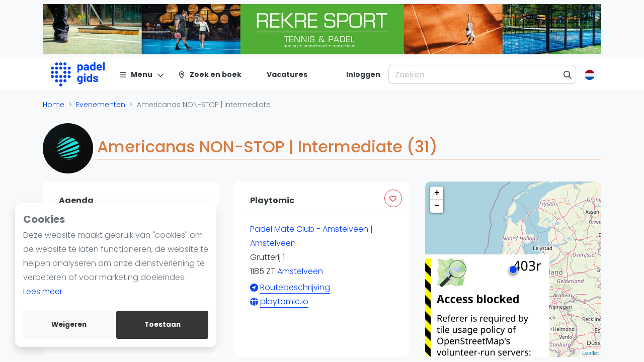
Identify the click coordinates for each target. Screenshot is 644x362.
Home (54, 105)
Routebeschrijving (295, 287)
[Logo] (78, 74)
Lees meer (43, 291)
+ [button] (437, 193)
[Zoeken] (568, 74)
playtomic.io (284, 301)
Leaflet (590, 353)
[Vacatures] (281, 74)
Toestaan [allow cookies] (163, 325)
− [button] (437, 206)
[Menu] (142, 74)
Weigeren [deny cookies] (69, 325)
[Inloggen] (363, 74)
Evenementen (101, 105)
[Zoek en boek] (210, 74)
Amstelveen (300, 271)
